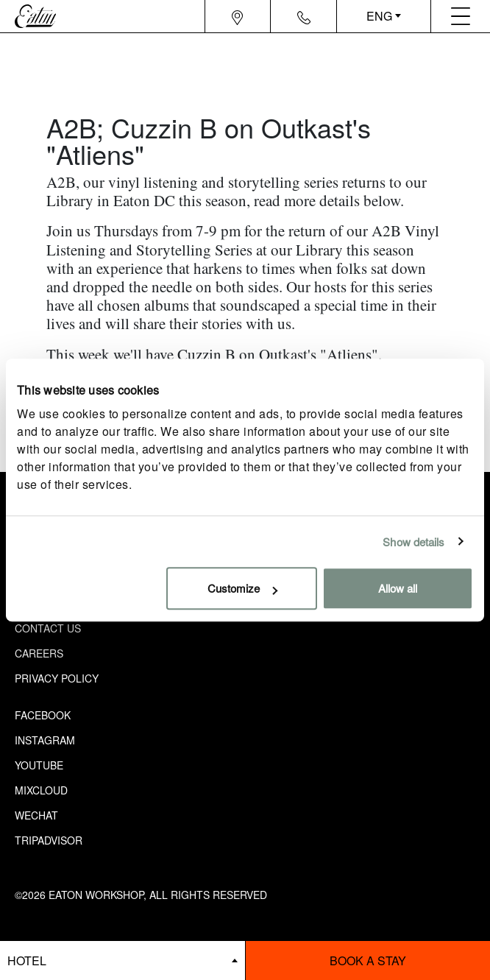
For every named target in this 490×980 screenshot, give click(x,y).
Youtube (39, 765)
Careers (39, 653)
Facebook (43, 715)
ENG (379, 16)
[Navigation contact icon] (304, 16)
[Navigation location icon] (237, 16)
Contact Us (48, 628)
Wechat (36, 815)
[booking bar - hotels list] (122, 960)
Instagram (45, 740)
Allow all (398, 588)
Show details (413, 542)
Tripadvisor (49, 840)
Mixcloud (41, 790)
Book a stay (368, 960)
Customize (242, 588)
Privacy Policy (57, 678)
